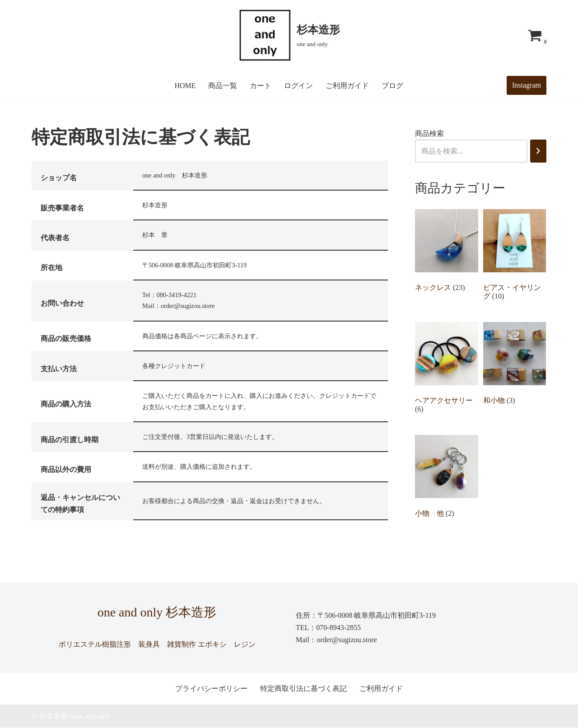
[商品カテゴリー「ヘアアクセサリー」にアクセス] (447, 370)
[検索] (538, 151)
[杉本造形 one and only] (289, 35)
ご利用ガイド (348, 86)
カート (261, 86)
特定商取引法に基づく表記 (303, 689)
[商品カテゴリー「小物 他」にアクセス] (447, 478)
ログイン (299, 86)
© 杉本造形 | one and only (71, 716)
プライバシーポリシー (211, 689)
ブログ (393, 86)
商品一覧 (223, 86)
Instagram (527, 85)
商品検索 (429, 133)
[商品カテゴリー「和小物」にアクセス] (515, 366)
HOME (185, 86)
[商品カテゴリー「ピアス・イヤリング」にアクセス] (515, 257)
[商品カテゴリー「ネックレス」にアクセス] (447, 253)
